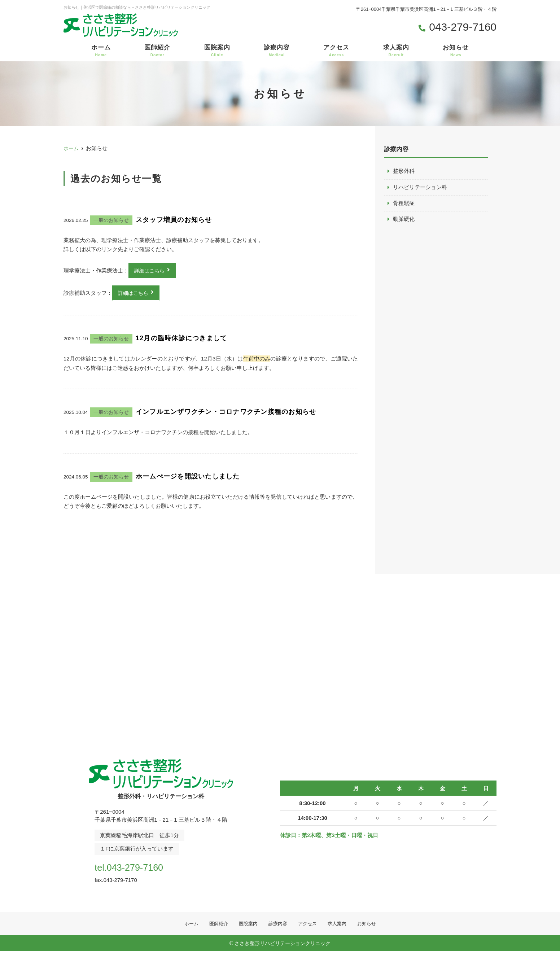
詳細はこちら (150, 271)
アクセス (336, 51)
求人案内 (396, 51)
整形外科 (404, 171)
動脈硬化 (404, 220)
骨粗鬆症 (404, 204)
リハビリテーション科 (420, 187)
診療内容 (277, 51)
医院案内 (217, 51)
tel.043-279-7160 (141, 867)
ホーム (101, 51)
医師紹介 (157, 51)
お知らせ (456, 51)
